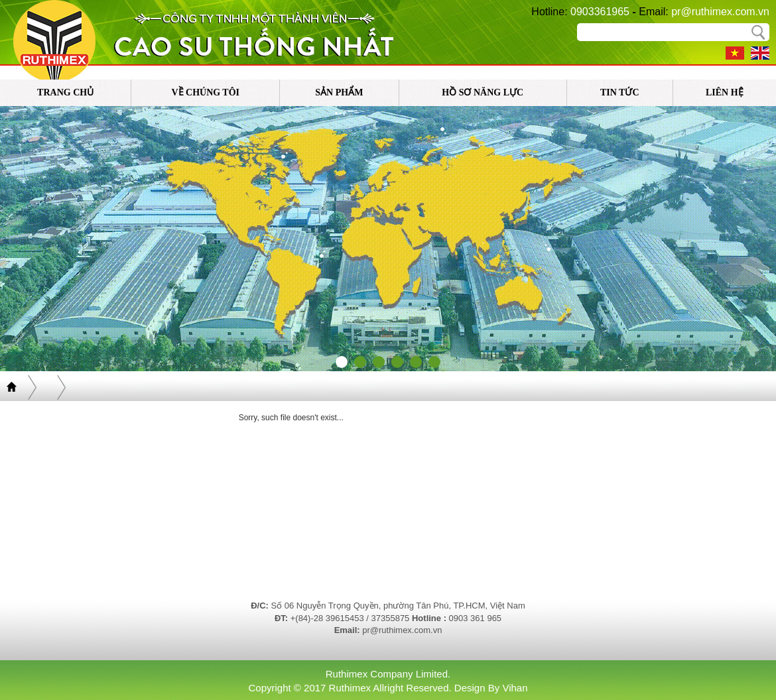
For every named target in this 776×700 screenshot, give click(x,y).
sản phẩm (339, 92)
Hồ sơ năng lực (483, 92)
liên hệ (725, 92)
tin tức (620, 92)
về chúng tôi (205, 92)
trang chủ (65, 92)
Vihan (515, 688)
